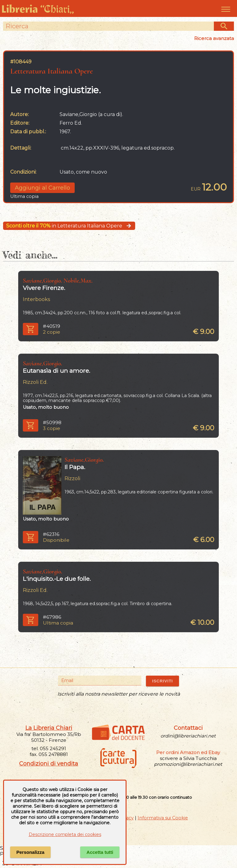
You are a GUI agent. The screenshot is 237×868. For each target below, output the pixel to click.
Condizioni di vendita (49, 764)
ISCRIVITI (162, 681)
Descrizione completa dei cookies (65, 834)
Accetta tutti (100, 852)
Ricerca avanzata (214, 38)
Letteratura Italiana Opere (52, 71)
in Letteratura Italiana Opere (69, 226)
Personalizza (30, 852)
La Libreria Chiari (49, 728)
